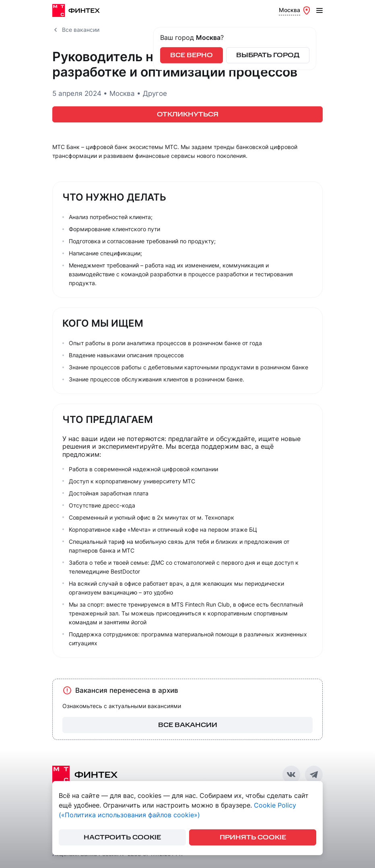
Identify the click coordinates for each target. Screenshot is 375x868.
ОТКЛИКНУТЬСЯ (188, 115)
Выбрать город (268, 55)
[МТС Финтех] (78, 10)
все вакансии (188, 725)
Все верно (192, 55)
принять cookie (253, 838)
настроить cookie (122, 838)
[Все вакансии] (56, 30)
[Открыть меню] (319, 10)
